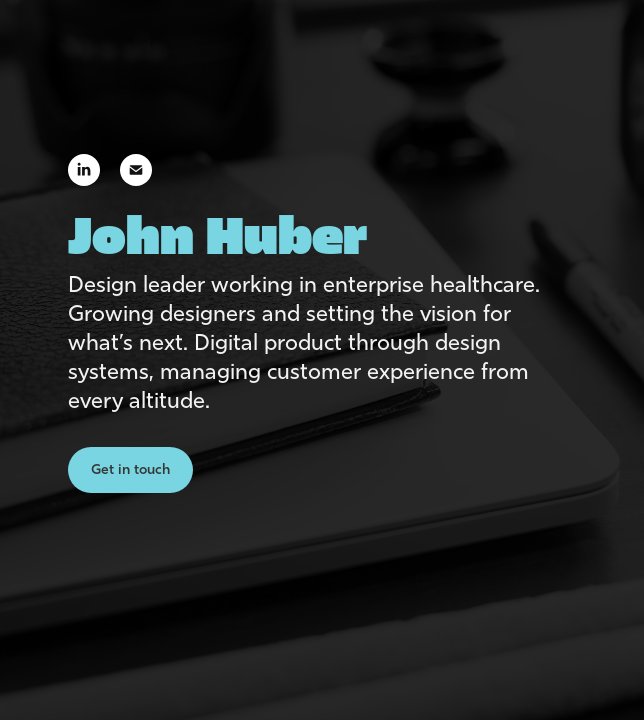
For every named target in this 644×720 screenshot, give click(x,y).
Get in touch (130, 469)
